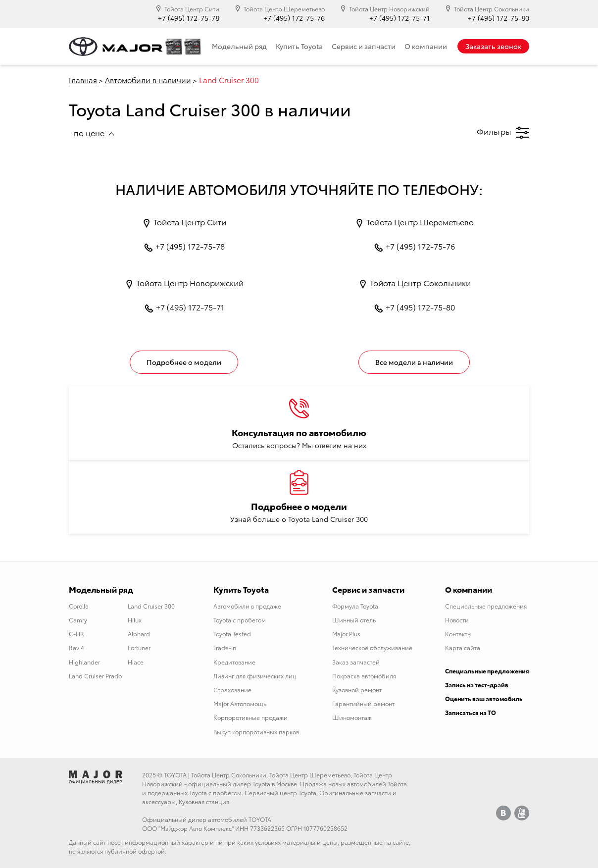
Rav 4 (76, 647)
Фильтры (503, 132)
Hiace (136, 662)
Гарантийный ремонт (363, 703)
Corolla (79, 606)
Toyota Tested (232, 634)
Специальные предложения (486, 606)
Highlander (84, 662)
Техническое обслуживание (372, 647)
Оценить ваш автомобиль (484, 698)
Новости (457, 620)
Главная (83, 80)
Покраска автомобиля (364, 676)
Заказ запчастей (356, 662)
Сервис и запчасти (364, 46)
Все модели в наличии (414, 362)
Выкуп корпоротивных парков (256, 732)
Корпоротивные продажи (250, 717)
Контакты (458, 634)
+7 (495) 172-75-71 (399, 18)
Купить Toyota (299, 46)
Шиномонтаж (352, 717)
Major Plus (346, 634)
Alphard (139, 634)
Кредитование (234, 662)
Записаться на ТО (471, 712)
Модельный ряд (239, 46)
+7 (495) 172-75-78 (189, 18)
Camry (78, 620)
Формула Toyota (355, 606)
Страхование (232, 689)
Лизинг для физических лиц (255, 676)
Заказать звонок (493, 46)
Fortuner (139, 647)
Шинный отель (354, 620)
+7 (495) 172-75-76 (294, 18)
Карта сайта (463, 647)
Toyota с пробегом (240, 620)
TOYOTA (175, 775)
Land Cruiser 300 (151, 606)
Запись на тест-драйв (477, 685)
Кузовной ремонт (357, 689)
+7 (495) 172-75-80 (498, 18)
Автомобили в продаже (247, 606)
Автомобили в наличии (148, 80)
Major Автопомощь (240, 703)
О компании (426, 46)
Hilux (135, 620)
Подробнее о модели (184, 362)
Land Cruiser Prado (95, 676)
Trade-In (225, 647)
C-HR (76, 634)
